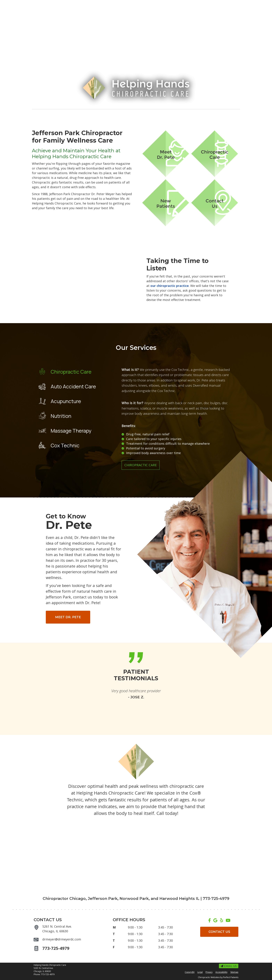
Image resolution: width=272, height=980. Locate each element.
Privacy (209, 972)
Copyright (190, 972)
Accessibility (221, 972)
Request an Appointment (97, 3)
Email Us (42, 3)
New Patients (189, 114)
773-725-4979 (205, 4)
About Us (72, 114)
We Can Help (160, 114)
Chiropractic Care (141, 465)
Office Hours (64, 3)
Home (51, 114)
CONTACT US (219, 932)
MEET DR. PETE (68, 617)
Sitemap (234, 972)
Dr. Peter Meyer (100, 114)
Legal (200, 972)
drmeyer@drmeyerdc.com (62, 939)
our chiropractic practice (170, 286)
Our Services (131, 114)
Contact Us (217, 114)
